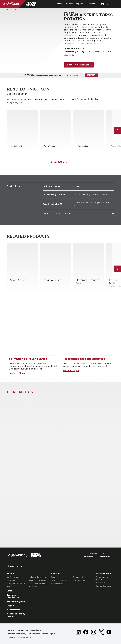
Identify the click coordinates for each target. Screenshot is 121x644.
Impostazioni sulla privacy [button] (29, 630)
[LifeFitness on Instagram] (94, 632)
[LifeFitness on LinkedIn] (78, 632)
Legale (10, 606)
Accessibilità (13, 610)
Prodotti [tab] (69, 4)
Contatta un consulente (79, 65)
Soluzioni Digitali (80, 577)
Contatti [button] (11, 630)
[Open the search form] (108, 4)
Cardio (54, 577)
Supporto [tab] (80, 4)
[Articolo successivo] (118, 130)
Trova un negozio (16, 602)
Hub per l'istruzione (104, 586)
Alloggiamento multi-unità (16, 585)
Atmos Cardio (79, 580)
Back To (11, 9)
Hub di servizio (102, 583)
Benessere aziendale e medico (38, 585)
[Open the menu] (114, 4)
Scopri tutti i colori (61, 162)
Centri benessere (14, 577)
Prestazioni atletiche (38, 580)
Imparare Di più (17, 373)
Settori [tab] (59, 4)
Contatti (92, 4)
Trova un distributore (13, 596)
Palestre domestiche (38, 577)
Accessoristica (57, 584)
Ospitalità (11, 580)
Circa (10, 591)
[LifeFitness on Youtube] (109, 632)
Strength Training (59, 580)
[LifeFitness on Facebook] (86, 632)
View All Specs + (72, 55)
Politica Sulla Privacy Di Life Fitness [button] (23, 634)
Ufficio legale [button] (49, 634)
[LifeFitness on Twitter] (101, 632)
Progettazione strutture (102, 578)
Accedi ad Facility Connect (16, 615)
